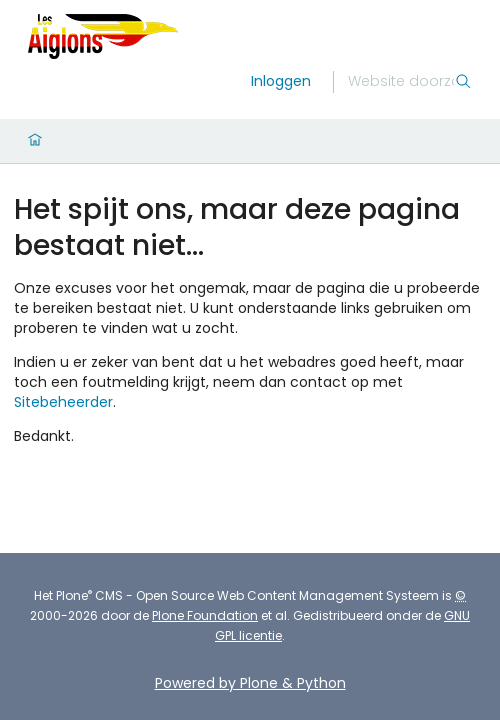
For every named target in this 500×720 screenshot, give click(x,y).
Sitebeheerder (63, 402)
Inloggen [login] (281, 81)
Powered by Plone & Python (250, 683)
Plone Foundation (205, 615)
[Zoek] (401, 82)
